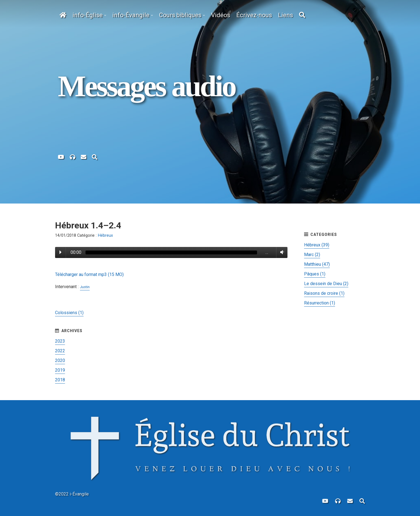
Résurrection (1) (320, 303)
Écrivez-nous (254, 15)
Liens (286, 15)
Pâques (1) (315, 274)
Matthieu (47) (317, 264)
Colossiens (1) (69, 313)
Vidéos (221, 15)
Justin (85, 287)
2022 (60, 351)
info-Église (88, 15)
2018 (60, 380)
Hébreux (105, 235)
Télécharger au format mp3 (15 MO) (89, 274)
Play (60, 252)
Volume (281, 252)
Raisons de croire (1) (324, 293)
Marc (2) (312, 255)
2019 (60, 370)
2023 (60, 341)
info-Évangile (131, 15)
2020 (60, 360)
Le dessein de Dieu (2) (326, 284)
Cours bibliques (180, 15)
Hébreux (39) (317, 245)
